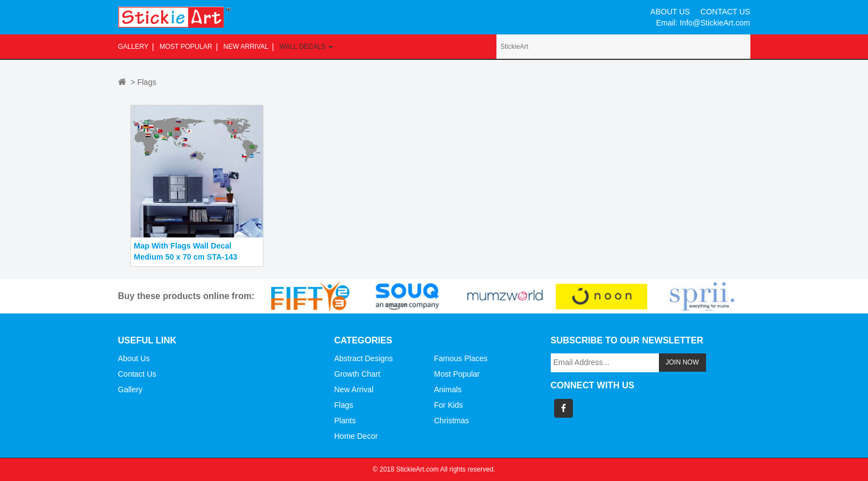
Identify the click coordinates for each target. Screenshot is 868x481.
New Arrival (246, 47)
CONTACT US (725, 12)
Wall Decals (306, 47)
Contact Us (137, 374)
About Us (134, 358)
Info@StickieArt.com (715, 23)
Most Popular (186, 47)
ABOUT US (670, 12)
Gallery (133, 47)
